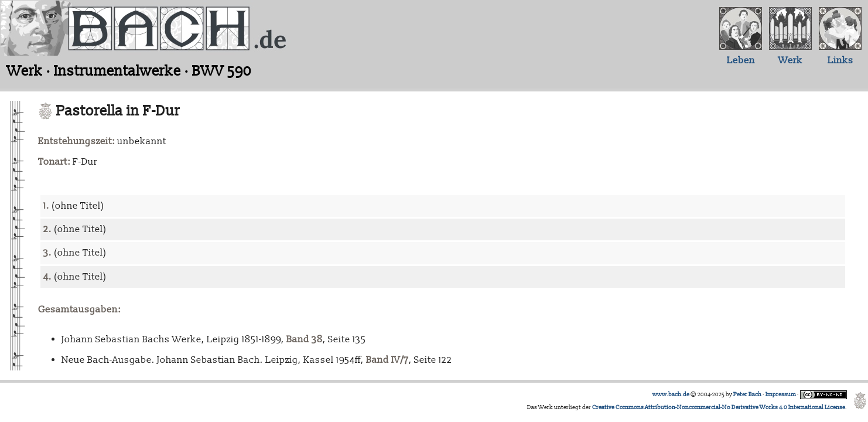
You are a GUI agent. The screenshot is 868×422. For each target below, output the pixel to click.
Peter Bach (747, 394)
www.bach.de (671, 394)
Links (840, 60)
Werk (790, 60)
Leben (741, 60)
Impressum (781, 394)
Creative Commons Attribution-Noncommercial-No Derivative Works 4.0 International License (719, 407)
